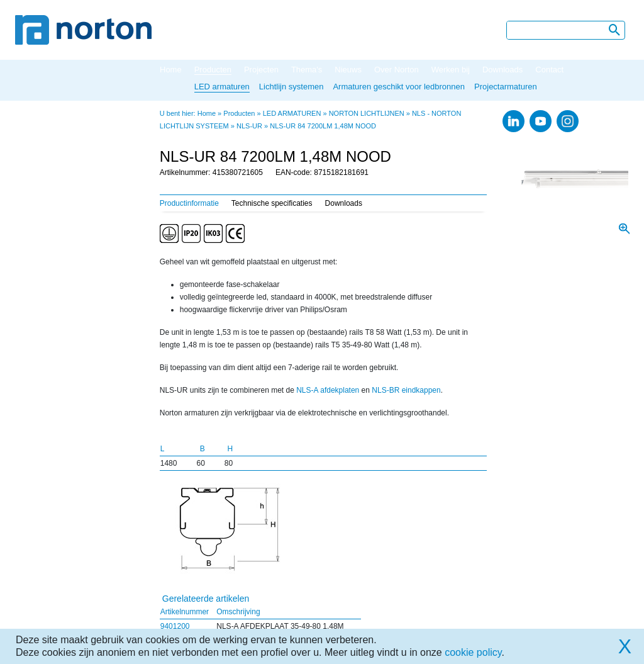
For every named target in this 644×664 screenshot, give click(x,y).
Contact (549, 70)
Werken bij (451, 70)
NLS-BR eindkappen (406, 390)
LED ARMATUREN (292, 113)
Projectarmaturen (506, 87)
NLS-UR (249, 126)
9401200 (175, 626)
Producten (213, 70)
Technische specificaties (272, 203)
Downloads (502, 70)
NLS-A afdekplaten (328, 390)
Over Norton (397, 70)
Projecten (261, 70)
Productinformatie (189, 203)
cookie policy (473, 652)
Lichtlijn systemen (291, 87)
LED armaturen (222, 87)
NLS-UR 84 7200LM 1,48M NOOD (323, 126)
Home (171, 70)
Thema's (307, 70)
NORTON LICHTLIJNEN (367, 113)
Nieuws (348, 70)
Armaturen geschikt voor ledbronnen (399, 87)
